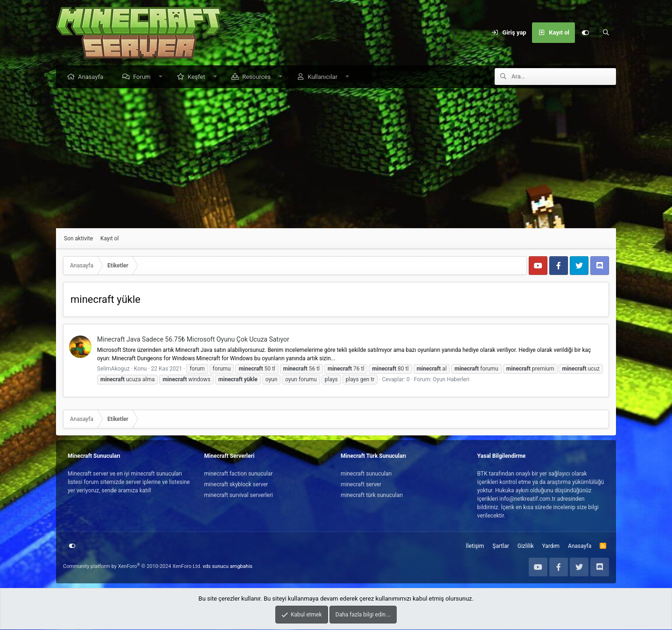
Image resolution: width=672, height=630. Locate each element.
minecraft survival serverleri (239, 496)
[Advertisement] (336, 159)
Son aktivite (78, 239)
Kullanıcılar (325, 77)
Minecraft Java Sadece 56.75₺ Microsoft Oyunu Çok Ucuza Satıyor (193, 340)
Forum (144, 77)
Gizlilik (526, 546)
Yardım (551, 546)
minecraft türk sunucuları (372, 496)
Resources (259, 77)
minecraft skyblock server (236, 485)
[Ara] (606, 33)
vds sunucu (216, 567)
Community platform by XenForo (132, 567)
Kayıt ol (109, 239)
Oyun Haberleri (451, 380)
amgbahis (241, 567)
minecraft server (361, 485)
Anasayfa (93, 77)
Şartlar (500, 546)
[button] (163, 77)
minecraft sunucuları (366, 474)
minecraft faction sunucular (239, 474)
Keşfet (199, 77)
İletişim (475, 546)
